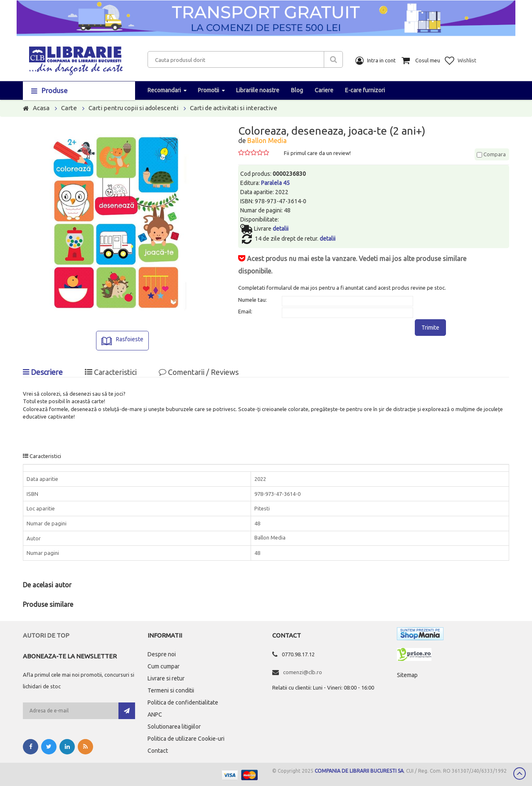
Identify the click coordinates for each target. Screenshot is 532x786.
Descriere (43, 372)
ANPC (155, 715)
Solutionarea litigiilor (174, 727)
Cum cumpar (164, 666)
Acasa (41, 108)
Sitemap (407, 675)
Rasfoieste (130, 339)
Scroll (520, 774)
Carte (69, 108)
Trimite (430, 328)
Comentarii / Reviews (199, 372)
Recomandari (164, 90)
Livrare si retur (166, 678)
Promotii (208, 90)
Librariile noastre (258, 90)
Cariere (324, 90)
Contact (158, 751)
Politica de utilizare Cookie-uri (186, 739)
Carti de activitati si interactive (234, 108)
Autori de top (46, 635)
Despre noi (162, 654)
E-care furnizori (365, 90)
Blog (297, 90)
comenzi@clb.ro (303, 672)
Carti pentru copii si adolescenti (133, 108)
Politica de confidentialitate (183, 702)
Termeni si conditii (171, 690)
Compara (491, 154)
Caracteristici (111, 372)
